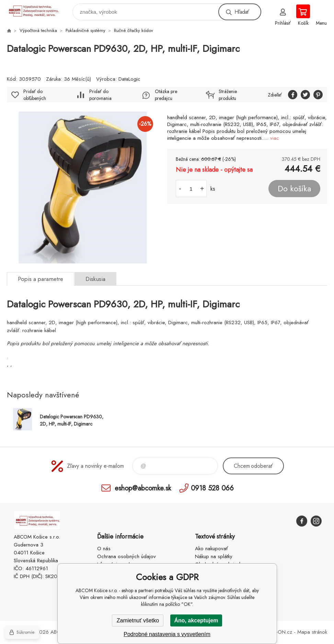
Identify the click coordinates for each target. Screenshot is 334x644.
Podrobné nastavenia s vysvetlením (167, 634)
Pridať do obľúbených (35, 95)
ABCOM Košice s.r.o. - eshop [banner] (37, 10)
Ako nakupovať (211, 549)
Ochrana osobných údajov (126, 556)
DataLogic (129, 79)
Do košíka (294, 189)
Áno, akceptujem (196, 620)
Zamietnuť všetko (138, 620)
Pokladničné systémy (85, 30)
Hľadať (242, 12)
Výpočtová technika (38, 30)
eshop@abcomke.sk (143, 488)
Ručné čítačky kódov (134, 30)
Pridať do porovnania (100, 95)
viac (275, 138)
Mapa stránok (312, 632)
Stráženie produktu (228, 95)
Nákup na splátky (214, 556)
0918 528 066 (212, 488)
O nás (104, 549)
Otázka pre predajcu (166, 95)
